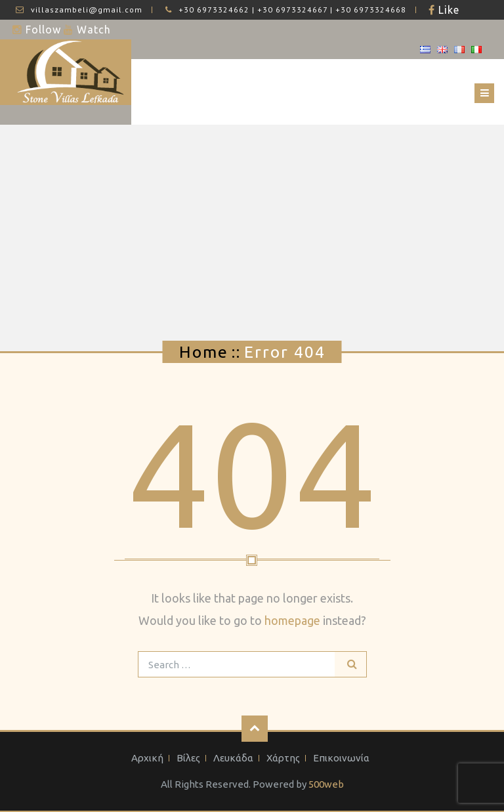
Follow (42, 30)
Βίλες (188, 758)
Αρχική (147, 758)
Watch (92, 30)
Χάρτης (283, 758)
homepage (292, 620)
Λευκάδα (233, 758)
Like (447, 10)
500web (326, 784)
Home (204, 352)
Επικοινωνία (341, 758)
